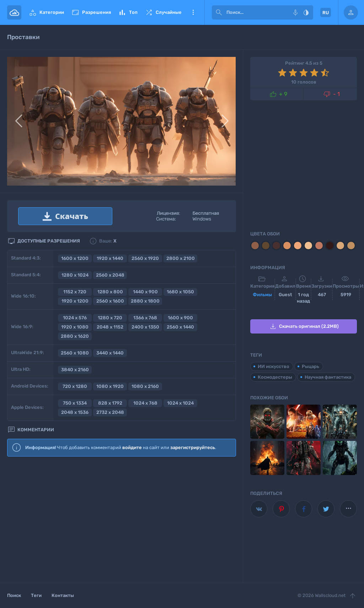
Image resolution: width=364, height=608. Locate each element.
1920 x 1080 (75, 327)
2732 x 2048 (110, 412)
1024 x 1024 (180, 403)
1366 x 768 (145, 318)
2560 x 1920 (145, 258)
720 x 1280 (75, 386)
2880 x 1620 (75, 336)
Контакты (63, 595)
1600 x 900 (180, 318)
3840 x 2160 (75, 370)
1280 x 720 (110, 318)
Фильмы (262, 295)
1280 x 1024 (75, 275)
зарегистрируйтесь (193, 447)
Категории (46, 12)
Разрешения (91, 12)
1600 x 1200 (75, 258)
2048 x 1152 (110, 327)
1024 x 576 (75, 318)
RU (326, 13)
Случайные (163, 12)
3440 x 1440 (110, 353)
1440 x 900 (145, 292)
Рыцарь (311, 366)
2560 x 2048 (110, 275)
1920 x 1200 (75, 301)
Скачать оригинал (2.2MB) (304, 326)
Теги (36, 595)
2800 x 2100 (181, 258)
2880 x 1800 (145, 301)
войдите (132, 447)
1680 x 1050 (180, 292)
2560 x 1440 (180, 327)
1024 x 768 (145, 403)
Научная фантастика (328, 377)
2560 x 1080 (75, 353)
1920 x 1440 (110, 258)
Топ (128, 12)
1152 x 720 (75, 292)
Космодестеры (275, 377)
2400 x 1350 (145, 327)
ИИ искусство (274, 366)
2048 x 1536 (75, 412)
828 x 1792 (110, 403)
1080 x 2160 (145, 386)
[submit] (219, 12)
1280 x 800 (110, 292)
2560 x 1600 (110, 301)
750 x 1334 (75, 403)
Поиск (14, 595)
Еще (193, 12)
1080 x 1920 (110, 386)
